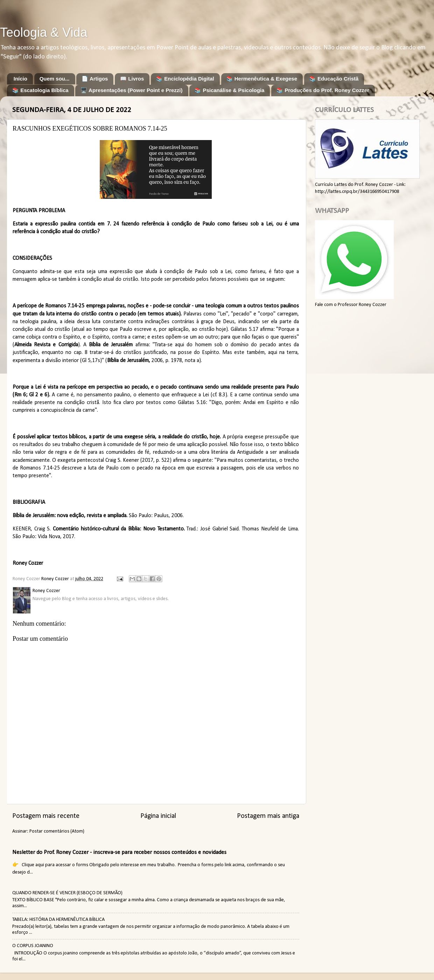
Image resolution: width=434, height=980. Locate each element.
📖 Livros (132, 79)
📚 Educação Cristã (334, 79)
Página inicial (158, 816)
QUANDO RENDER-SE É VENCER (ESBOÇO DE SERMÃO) (67, 893)
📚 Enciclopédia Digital (185, 79)
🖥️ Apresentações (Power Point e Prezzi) (131, 90)
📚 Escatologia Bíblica (40, 90)
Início (20, 79)
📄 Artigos (95, 79)
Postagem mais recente (46, 816)
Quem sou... (55, 79)
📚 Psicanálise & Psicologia (229, 90)
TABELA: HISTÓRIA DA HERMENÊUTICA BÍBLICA (58, 920)
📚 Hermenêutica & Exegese (262, 79)
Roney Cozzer (28, 563)
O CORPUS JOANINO (33, 946)
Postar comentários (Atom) (57, 831)
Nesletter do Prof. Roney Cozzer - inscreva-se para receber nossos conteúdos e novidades (119, 852)
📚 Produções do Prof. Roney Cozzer (323, 90)
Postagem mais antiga (268, 816)
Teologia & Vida (44, 32)
